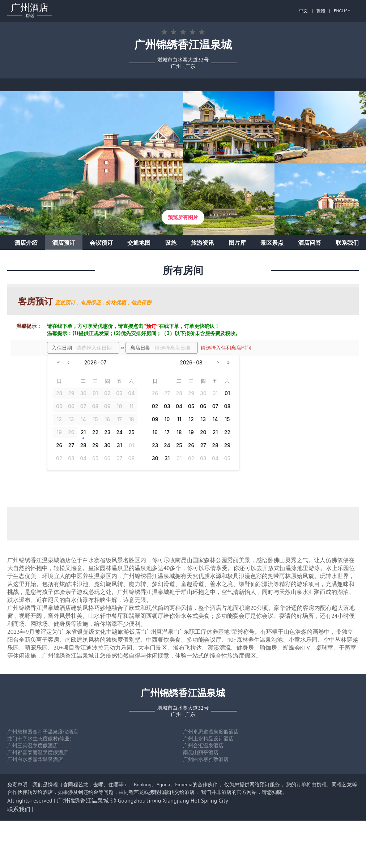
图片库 (237, 243)
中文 (303, 11)
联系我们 (347, 243)
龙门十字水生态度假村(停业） (41, 739)
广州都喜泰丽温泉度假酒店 (38, 752)
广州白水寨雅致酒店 (206, 759)
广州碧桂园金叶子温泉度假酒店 (43, 732)
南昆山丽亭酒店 (201, 752)
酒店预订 (64, 243)
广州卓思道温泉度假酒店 (211, 732)
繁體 (321, 11)
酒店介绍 (26, 243)
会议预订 (101, 243)
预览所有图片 (183, 217)
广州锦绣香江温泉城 (83, 800)
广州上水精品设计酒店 (208, 739)
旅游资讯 (203, 243)
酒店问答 (310, 243)
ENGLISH (342, 11)
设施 (171, 243)
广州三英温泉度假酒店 (33, 745)
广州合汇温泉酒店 (203, 745)
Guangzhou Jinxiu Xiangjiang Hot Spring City (173, 800)
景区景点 (272, 243)
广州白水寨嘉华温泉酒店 (35, 759)
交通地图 (139, 243)
